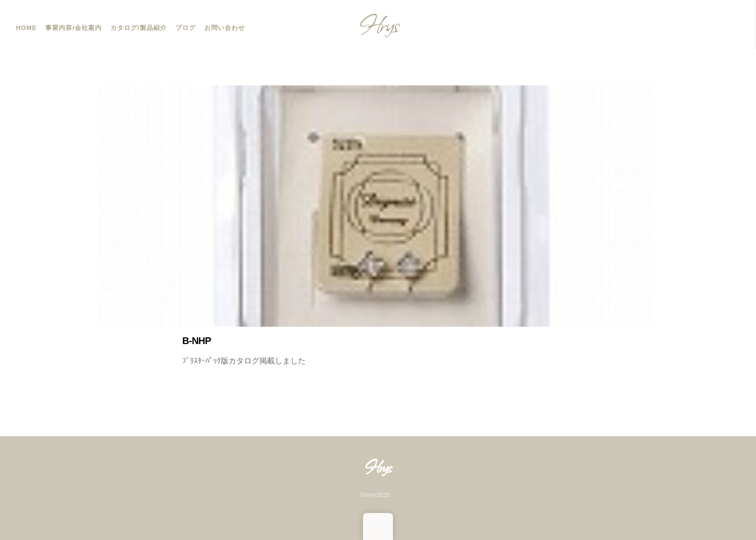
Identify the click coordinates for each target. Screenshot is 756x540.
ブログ (186, 28)
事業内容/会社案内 (74, 28)
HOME (26, 28)
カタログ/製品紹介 (139, 28)
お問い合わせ (225, 28)
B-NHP (197, 341)
